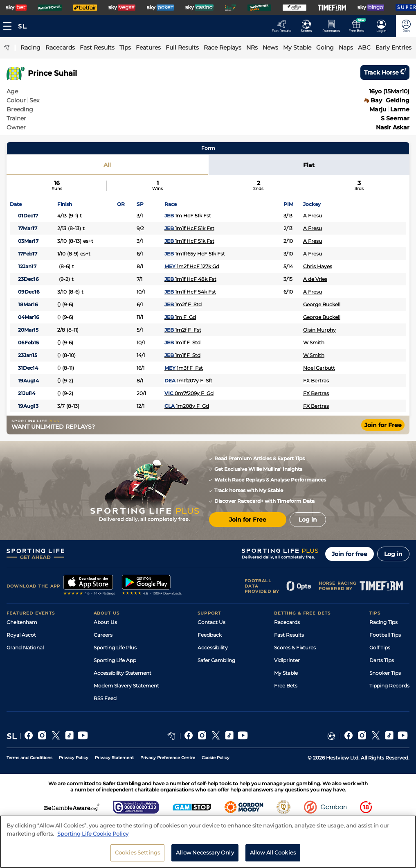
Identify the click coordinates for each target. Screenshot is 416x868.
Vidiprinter (287, 660)
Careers (103, 635)
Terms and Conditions (29, 758)
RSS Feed (105, 698)
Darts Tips (382, 660)
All (107, 165)
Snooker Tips (385, 673)
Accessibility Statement (123, 673)
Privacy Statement (114, 758)
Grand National (25, 648)
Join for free (350, 554)
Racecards (287, 622)
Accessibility (213, 648)
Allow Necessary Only (205, 856)
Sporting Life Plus (115, 648)
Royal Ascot (21, 635)
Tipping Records (389, 686)
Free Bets (286, 686)
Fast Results (289, 635)
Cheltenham (22, 622)
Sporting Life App (115, 660)
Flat (309, 165)
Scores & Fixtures (295, 648)
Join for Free (383, 425)
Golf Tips (380, 648)
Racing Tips (383, 622)
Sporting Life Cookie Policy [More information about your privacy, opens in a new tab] (93, 836)
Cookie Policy (216, 758)
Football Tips (385, 635)
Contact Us (211, 622)
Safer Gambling (216, 660)
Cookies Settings (137, 856)
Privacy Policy (74, 758)
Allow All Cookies (273, 856)
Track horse (385, 72)
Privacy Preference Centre (168, 758)
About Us (105, 622)
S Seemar (395, 118)
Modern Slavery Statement (126, 686)
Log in (393, 554)
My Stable (286, 673)
